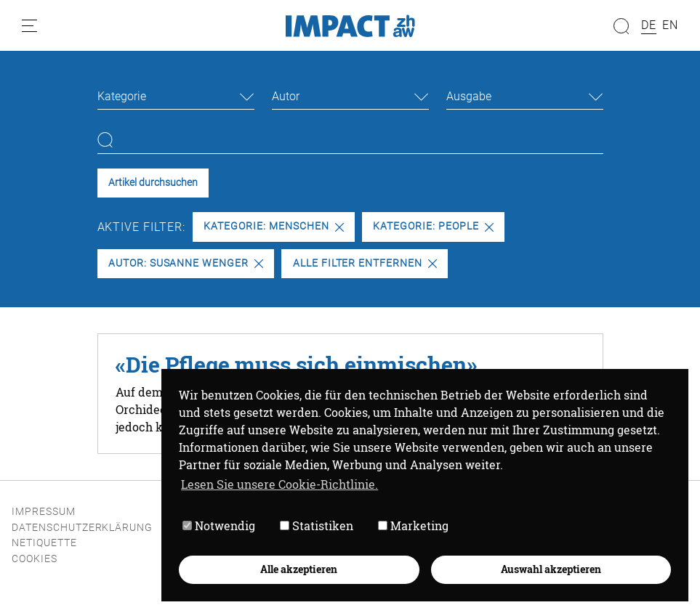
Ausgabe (469, 96)
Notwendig (219, 525)
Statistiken (317, 525)
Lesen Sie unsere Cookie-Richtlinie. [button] (279, 484)
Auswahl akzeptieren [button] (551, 569)
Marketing (413, 525)
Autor (286, 96)
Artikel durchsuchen (153, 183)
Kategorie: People (433, 226)
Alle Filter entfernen (365, 263)
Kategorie (122, 96)
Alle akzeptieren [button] (299, 569)
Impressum (44, 512)
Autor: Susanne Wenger (186, 263)
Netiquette (44, 543)
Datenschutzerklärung (82, 528)
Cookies (35, 559)
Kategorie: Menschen (273, 226)
